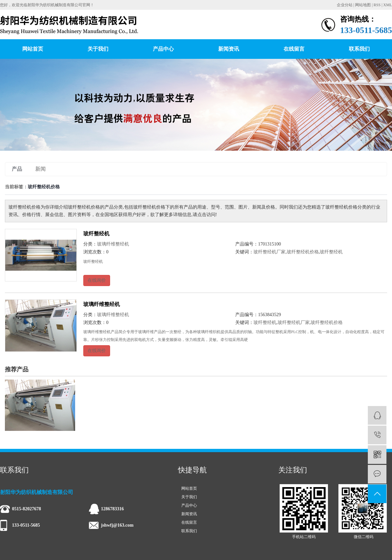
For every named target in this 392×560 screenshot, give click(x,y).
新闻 (41, 169)
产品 (17, 169)
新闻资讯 (229, 49)
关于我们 (98, 49)
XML (388, 5)
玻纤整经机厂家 (269, 252)
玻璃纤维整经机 (113, 244)
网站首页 (33, 49)
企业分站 (345, 5)
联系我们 (359, 49)
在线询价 (97, 280)
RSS (377, 5)
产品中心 (163, 49)
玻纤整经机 (96, 234)
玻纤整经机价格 (303, 252)
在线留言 (294, 49)
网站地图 (363, 5)
